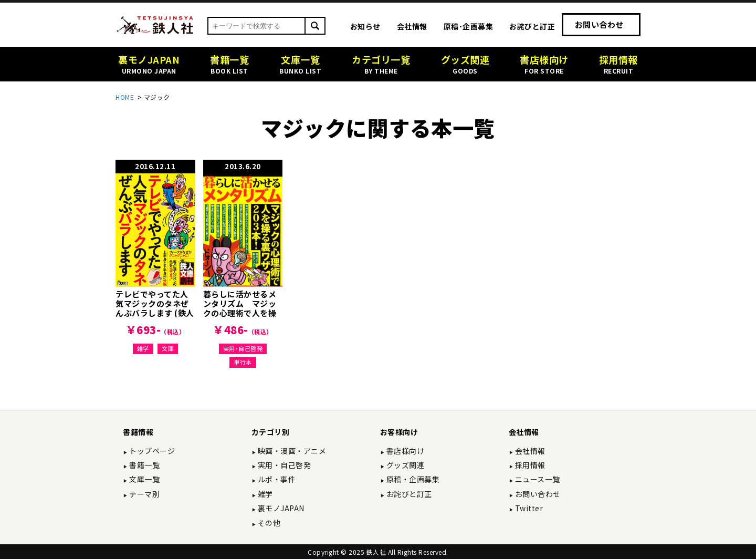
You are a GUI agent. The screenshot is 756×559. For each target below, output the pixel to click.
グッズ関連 (404, 465)
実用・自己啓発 (283, 465)
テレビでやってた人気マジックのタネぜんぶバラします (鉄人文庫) (155, 308)
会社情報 (412, 26)
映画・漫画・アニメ (291, 451)
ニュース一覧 (537, 479)
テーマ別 (144, 494)
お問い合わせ (599, 24)
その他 (268, 523)
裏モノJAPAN (280, 508)
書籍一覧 (144, 465)
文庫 (168, 348)
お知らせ (365, 26)
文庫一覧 (144, 479)
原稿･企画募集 (469, 26)
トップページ (151, 451)
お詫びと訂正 (532, 26)
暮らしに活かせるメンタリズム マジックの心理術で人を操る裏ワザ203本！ (240, 308)
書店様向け (404, 451)
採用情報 (529, 465)
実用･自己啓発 (243, 348)
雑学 (143, 348)
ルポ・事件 (276, 479)
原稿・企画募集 (412, 479)
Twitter (528, 508)
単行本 (243, 362)
